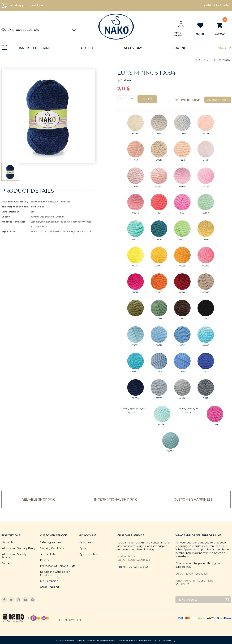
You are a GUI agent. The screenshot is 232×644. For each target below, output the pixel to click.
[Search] (39, 31)
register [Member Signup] (180, 35)
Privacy (45, 560)
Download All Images (218, 100)
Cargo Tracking (49, 587)
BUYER (147, 99)
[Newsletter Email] (203, 600)
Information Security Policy (19, 548)
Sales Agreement (51, 542)
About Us (7, 542)
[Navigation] (5, 48)
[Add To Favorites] (189, 100)
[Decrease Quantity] (120, 99)
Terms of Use (48, 554)
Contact (6, 563)
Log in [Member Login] (179, 33)
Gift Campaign (49, 581)
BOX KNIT (180, 48)
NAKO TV (224, 48)
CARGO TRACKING (217, 5)
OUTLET (87, 48)
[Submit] (227, 600)
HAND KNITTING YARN (34, 48)
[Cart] (222, 29)
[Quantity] (126, 99)
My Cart (84, 548)
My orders (85, 542)
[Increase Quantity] (132, 99)
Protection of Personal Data (58, 566)
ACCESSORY (133, 48)
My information (88, 554)
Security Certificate (52, 548)
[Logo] (116, 27)
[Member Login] (184, 24)
